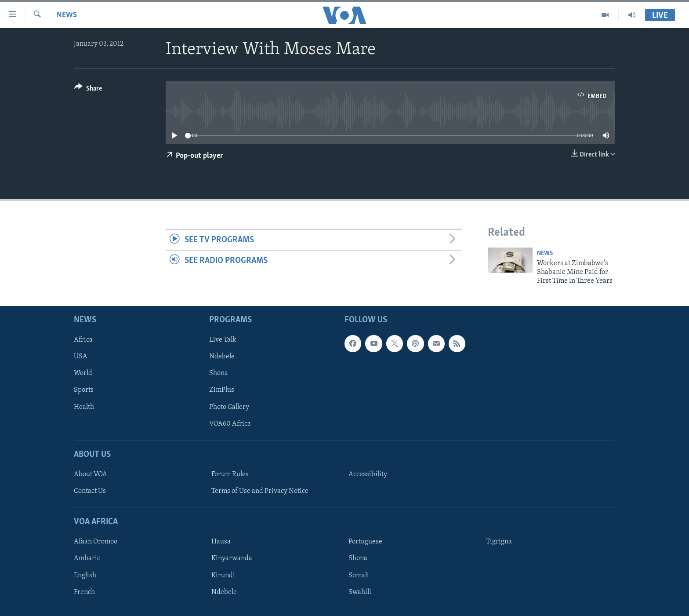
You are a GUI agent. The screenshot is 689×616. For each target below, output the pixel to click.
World (83, 373)
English (85, 575)
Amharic (87, 558)
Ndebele (222, 357)
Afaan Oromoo (96, 542)
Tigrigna (499, 542)
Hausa (221, 542)
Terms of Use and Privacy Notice (260, 491)
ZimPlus (222, 390)
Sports (84, 390)
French (84, 592)
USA (81, 357)
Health (84, 407)
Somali (359, 575)
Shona (219, 373)
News (67, 15)
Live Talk (223, 340)
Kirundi (223, 575)
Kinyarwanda (232, 558)
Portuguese (365, 542)
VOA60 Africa (230, 423)
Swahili (360, 592)
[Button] (88, 90)
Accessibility (368, 474)
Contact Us (90, 491)
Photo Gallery (229, 407)
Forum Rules (230, 474)
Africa (83, 340)
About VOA (91, 474)
